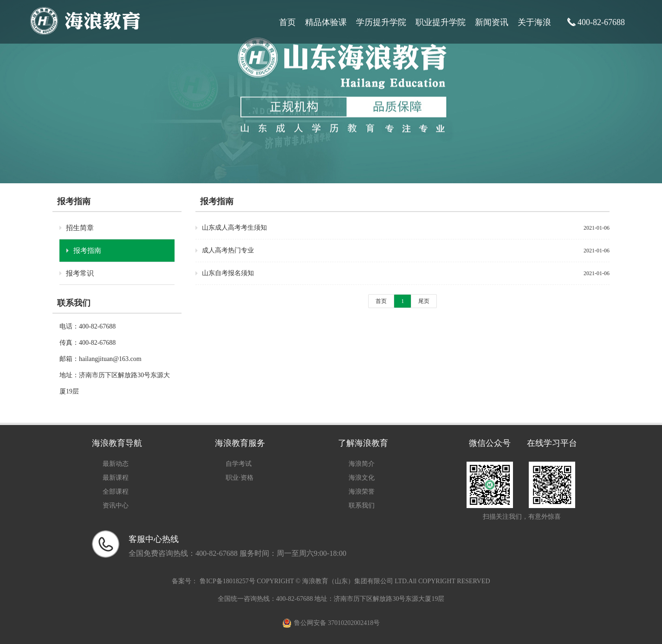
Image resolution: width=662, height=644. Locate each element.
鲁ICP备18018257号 (227, 581)
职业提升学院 (441, 22)
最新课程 (116, 478)
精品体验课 (326, 22)
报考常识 (80, 273)
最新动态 (116, 464)
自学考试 (239, 464)
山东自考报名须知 (228, 273)
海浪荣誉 (362, 492)
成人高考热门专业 (228, 250)
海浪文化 (362, 478)
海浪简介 (362, 464)
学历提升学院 (381, 22)
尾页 (424, 301)
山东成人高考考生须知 (234, 228)
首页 (287, 22)
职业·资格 (240, 478)
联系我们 (362, 506)
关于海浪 (534, 22)
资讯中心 (116, 506)
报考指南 (87, 251)
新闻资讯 (492, 22)
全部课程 (116, 492)
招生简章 (80, 228)
